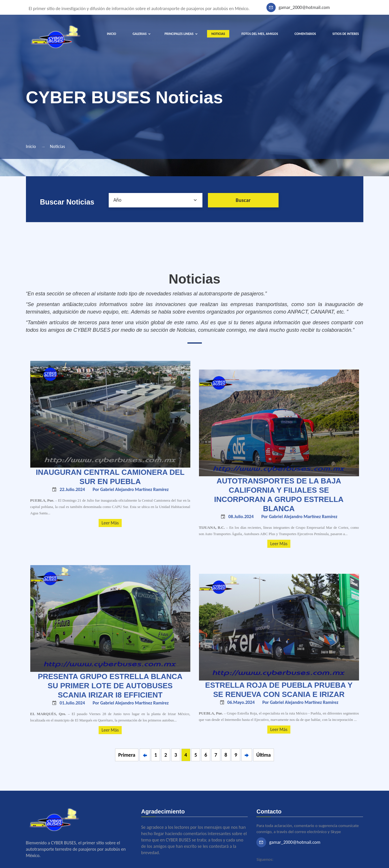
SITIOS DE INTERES (346, 34)
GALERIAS (140, 34)
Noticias (57, 146)
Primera (127, 755)
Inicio (31, 146)
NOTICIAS (218, 34)
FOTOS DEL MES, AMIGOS (260, 34)
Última (264, 755)
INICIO (112, 34)
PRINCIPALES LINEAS (179, 34)
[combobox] (156, 200)
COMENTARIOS (305, 34)
